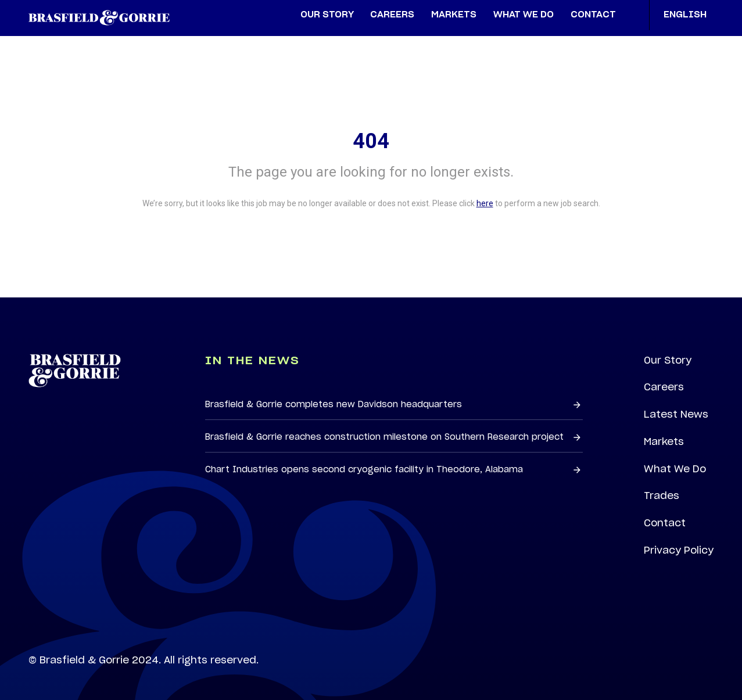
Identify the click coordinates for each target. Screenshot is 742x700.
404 (371, 141)
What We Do (675, 469)
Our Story (668, 360)
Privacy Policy (679, 550)
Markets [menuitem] (454, 15)
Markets (664, 441)
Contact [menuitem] (593, 15)
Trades (662, 496)
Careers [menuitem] (392, 15)
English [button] (689, 15)
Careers (664, 387)
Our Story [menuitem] (327, 15)
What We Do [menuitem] (524, 15)
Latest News (676, 414)
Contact (665, 523)
